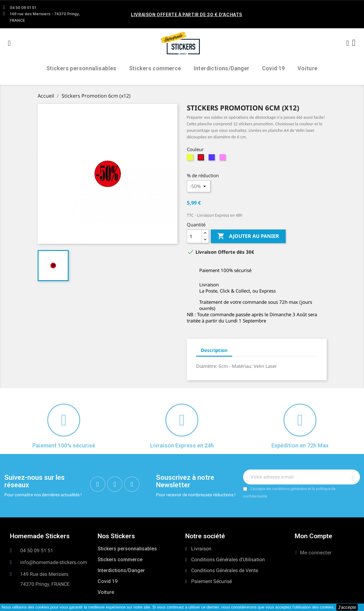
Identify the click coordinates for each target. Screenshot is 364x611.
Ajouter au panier (248, 236)
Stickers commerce (155, 68)
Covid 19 (274, 68)
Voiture (308, 68)
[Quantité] (194, 236)
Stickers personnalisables (81, 68)
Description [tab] (214, 350)
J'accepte (347, 607)
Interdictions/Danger (222, 68)
